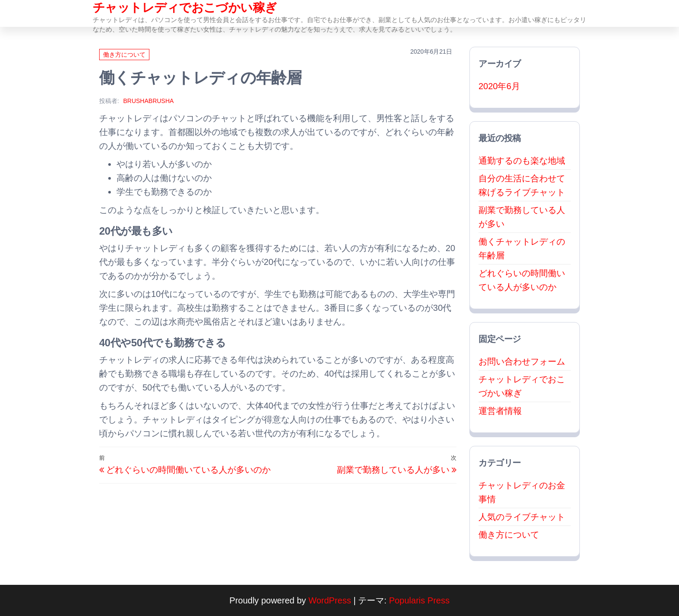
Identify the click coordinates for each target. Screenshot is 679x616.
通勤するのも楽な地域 (522, 161)
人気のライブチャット (522, 517)
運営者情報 (500, 411)
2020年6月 (499, 86)
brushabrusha (148, 101)
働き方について (124, 55)
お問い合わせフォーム (522, 361)
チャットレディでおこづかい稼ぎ (185, 8)
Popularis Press (419, 600)
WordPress (330, 600)
